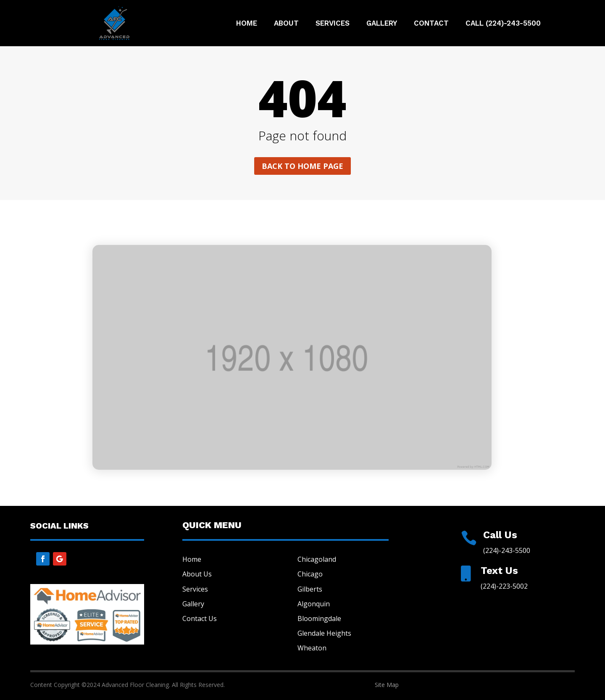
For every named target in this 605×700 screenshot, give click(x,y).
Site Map (387, 685)
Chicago (310, 574)
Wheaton (312, 648)
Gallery (382, 24)
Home (247, 24)
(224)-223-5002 (504, 586)
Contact (431, 24)
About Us (197, 574)
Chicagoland (317, 559)
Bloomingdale (319, 618)
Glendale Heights (324, 633)
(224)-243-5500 (507, 550)
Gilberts (310, 589)
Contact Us (200, 618)
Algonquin (314, 604)
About (286, 24)
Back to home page (302, 166)
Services (333, 24)
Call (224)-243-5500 (503, 24)
